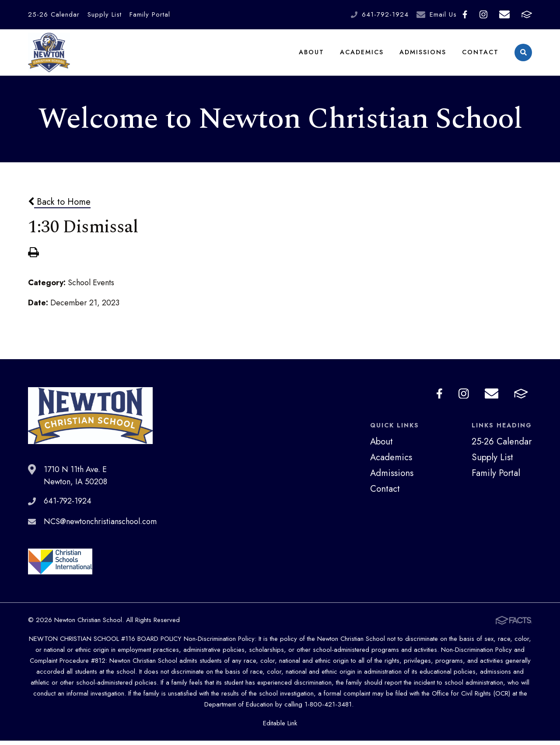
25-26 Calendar (54, 14)
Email (504, 14)
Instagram (483, 14)
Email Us (443, 14)
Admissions (423, 54)
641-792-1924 (385, 14)
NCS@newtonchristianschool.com (100, 526)
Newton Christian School (49, 55)
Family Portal (150, 14)
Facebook (465, 14)
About (311, 54)
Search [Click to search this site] (523, 55)
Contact (480, 54)
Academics (362, 54)
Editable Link (280, 728)
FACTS (527, 14)
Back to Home (59, 206)
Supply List (105, 14)
